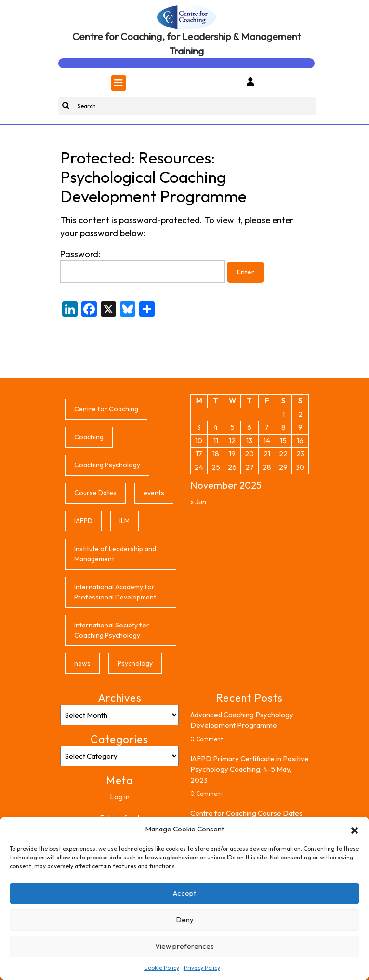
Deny (185, 919)
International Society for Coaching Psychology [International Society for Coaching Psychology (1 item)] (112, 630)
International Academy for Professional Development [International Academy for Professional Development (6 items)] (115, 592)
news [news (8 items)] (82, 663)
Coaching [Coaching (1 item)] (89, 437)
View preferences (184, 946)
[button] (355, 829)
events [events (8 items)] (154, 493)
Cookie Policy (162, 968)
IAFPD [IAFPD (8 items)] (83, 521)
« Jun (198, 501)
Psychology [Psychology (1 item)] (135, 663)
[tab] (119, 83)
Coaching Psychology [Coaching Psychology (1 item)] (107, 465)
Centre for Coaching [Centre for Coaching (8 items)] (106, 409)
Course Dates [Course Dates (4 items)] (95, 493)
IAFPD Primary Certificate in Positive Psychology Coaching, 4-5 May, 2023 (250, 769)
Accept (184, 893)
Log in (120, 796)
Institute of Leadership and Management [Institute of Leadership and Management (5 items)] (115, 554)
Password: (143, 265)
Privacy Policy (202, 968)
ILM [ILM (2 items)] (125, 521)
